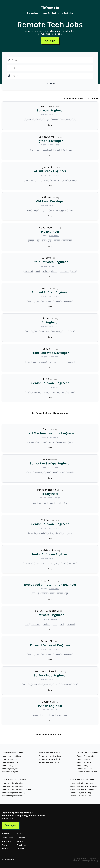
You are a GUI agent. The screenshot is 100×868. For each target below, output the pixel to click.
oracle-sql (55, 392)
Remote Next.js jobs (10, 772)
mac (34, 503)
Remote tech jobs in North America (84, 786)
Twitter (20, 841)
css (35, 362)
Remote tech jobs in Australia (14, 796)
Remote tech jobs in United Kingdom (16, 789)
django (54, 271)
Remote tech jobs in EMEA (81, 796)
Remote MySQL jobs (85, 762)
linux (70, 150)
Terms (4, 845)
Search (50, 83)
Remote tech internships (49, 762)
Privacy (5, 849)
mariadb (46, 624)
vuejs (36, 211)
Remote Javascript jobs (11, 756)
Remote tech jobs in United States (15, 783)
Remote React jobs (9, 759)
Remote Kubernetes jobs (87, 772)
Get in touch (57, 13)
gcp (50, 241)
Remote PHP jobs (84, 765)
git (74, 120)
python (31, 150)
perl (39, 150)
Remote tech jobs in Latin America (84, 789)
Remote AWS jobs (84, 769)
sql (38, 241)
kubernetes (67, 241)
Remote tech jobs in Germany (14, 793)
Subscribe (46, 13)
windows (42, 503)
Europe (54, 619)
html (28, 362)
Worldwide (54, 236)
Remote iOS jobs (84, 759)
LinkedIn (21, 838)
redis (74, 271)
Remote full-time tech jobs (50, 756)
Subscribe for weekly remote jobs (52, 413)
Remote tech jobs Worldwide (82, 783)
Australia (54, 437)
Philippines (54, 387)
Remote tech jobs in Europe (81, 793)
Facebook (21, 845)
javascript (54, 211)
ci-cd (62, 473)
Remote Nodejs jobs (10, 762)
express (55, 120)
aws (44, 241)
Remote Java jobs (9, 765)
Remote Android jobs (86, 756)
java (72, 211)
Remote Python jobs (10, 769)
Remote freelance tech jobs (50, 759)
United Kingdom (54, 145)
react (39, 120)
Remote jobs (34, 13)
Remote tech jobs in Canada (13, 786)
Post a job (69, 13)
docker (57, 241)
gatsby (71, 362)
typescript (29, 120)
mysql (57, 150)
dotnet (71, 392)
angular (44, 211)
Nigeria (54, 710)
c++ (34, 594)
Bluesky (21, 849)
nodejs (46, 120)
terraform (56, 332)
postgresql (65, 120)
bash (55, 473)
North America (54, 498)
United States (54, 115)
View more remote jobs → (50, 735)
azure (59, 715)
